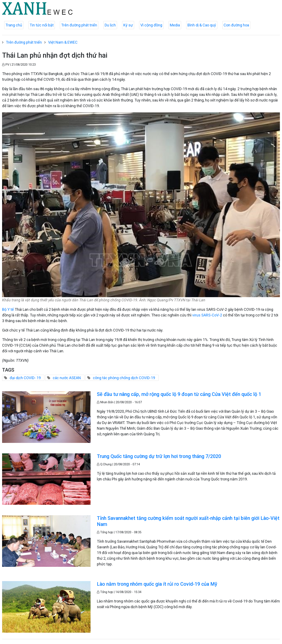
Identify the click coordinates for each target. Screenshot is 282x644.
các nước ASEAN (67, 378)
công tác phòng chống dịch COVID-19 (124, 378)
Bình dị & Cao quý (202, 25)
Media (175, 25)
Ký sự (128, 25)
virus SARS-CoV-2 (207, 315)
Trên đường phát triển (79, 25)
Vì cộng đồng (151, 25)
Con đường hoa (236, 25)
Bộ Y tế (8, 309)
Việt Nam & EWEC (63, 42)
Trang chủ (14, 25)
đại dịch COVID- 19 (25, 378)
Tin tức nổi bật (42, 25)
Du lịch (110, 25)
